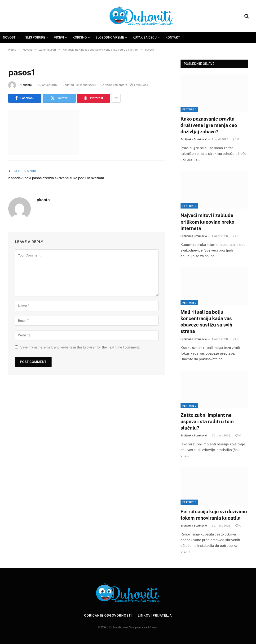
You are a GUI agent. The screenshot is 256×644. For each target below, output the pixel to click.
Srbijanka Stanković (194, 139)
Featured (189, 109)
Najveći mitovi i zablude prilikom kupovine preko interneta (207, 222)
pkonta (27, 85)
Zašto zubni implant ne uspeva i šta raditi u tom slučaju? (207, 422)
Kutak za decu (145, 37)
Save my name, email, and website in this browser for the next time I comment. (80, 347)
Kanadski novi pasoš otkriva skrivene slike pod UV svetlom (56, 178)
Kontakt (173, 37)
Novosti (10, 37)
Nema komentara (114, 85)
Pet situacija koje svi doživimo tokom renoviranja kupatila (214, 515)
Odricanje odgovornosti (108, 616)
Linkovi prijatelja (155, 616)
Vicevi (59, 37)
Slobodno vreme (110, 37)
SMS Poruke (35, 37)
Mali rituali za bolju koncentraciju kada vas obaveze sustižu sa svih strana (206, 322)
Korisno (80, 37)
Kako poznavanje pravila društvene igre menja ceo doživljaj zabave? (209, 125)
